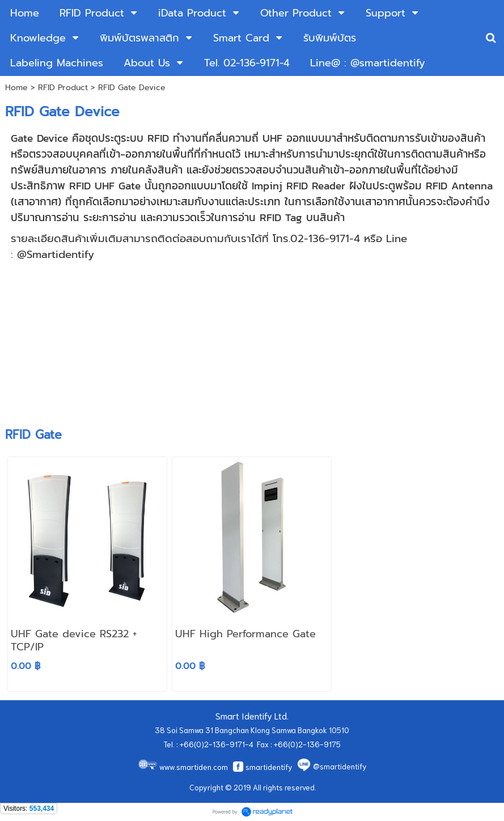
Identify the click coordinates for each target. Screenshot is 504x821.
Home (16, 88)
